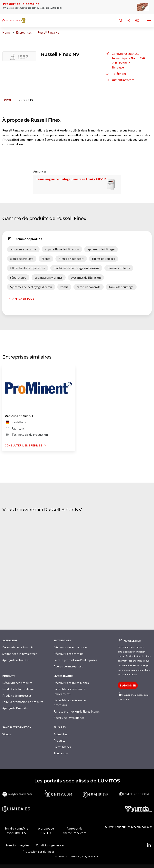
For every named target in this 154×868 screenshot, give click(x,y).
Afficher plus (21, 298)
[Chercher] (121, 21)
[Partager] (129, 21)
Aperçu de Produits (15, 708)
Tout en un (61, 753)
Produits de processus (17, 695)
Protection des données (38, 852)
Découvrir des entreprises (71, 647)
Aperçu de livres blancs (69, 718)
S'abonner (128, 685)
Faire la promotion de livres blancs (77, 711)
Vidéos (7, 734)
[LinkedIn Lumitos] (149, 845)
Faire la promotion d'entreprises (75, 660)
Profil (9, 100)
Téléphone (116, 74)
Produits (26, 100)
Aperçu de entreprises (68, 666)
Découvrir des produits (17, 683)
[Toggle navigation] (149, 21)
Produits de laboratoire (18, 689)
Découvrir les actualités (18, 647)
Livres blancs (62, 747)
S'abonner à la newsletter (20, 654)
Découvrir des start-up (69, 654)
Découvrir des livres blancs (71, 683)
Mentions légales (18, 845)
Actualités (61, 734)
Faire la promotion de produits (23, 702)
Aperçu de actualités (16, 660)
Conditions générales (50, 845)
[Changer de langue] (137, 21)
